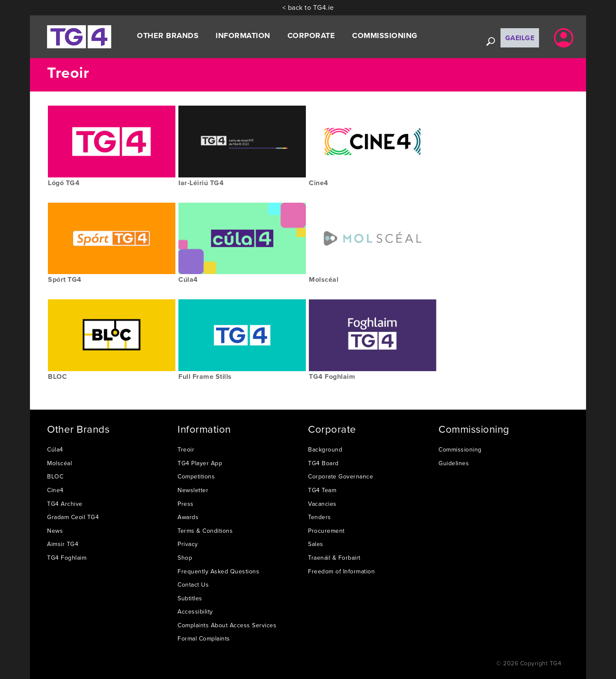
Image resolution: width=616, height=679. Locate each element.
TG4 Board (323, 463)
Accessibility (195, 611)
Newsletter (193, 490)
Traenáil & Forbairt (334, 558)
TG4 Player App (200, 463)
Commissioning (385, 35)
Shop (185, 558)
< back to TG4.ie (308, 7)
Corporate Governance (341, 476)
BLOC (55, 476)
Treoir (186, 449)
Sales (316, 544)
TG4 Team (322, 490)
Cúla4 (55, 449)
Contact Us (193, 585)
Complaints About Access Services (227, 625)
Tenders (320, 517)
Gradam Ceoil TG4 (73, 517)
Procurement (326, 531)
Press (186, 504)
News (55, 531)
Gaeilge (520, 38)
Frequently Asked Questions (218, 571)
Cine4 (55, 490)
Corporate (311, 35)
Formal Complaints (204, 638)
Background (325, 449)
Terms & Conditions (205, 531)
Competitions (196, 476)
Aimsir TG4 (63, 544)
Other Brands (168, 35)
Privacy (188, 544)
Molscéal (59, 463)
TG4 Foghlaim (67, 558)
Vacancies (322, 504)
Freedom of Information (341, 571)
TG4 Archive (65, 504)
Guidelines (454, 463)
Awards (188, 517)
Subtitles (190, 598)
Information (243, 35)
